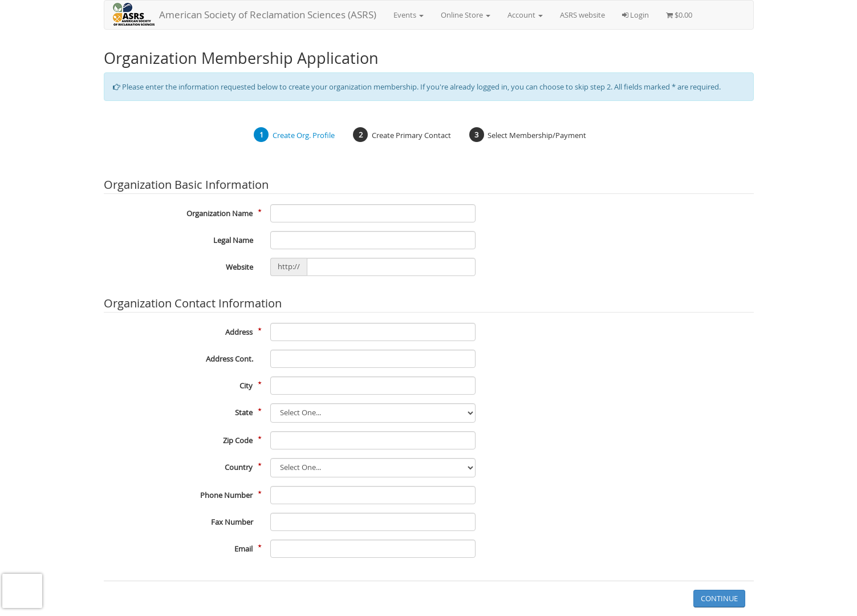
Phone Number (226, 495)
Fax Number (232, 522)
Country (239, 467)
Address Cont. (230, 359)
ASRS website (582, 15)
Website (239, 267)
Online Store (466, 15)
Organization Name (220, 213)
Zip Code (238, 440)
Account (525, 15)
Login (635, 15)
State (244, 412)
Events (409, 15)
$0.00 (679, 15)
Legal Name (233, 240)
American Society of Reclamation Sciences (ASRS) (268, 15)
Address (239, 332)
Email (243, 549)
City (246, 386)
